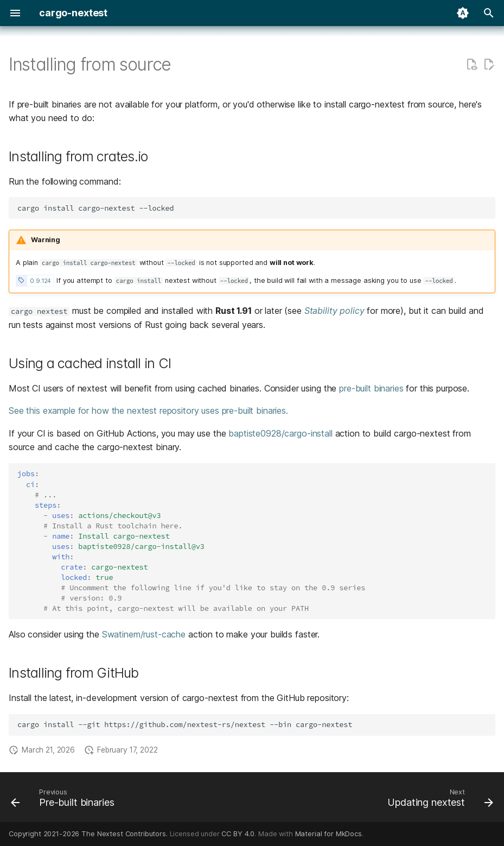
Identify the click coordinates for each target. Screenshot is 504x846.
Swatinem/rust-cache (144, 634)
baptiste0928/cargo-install (280, 433)
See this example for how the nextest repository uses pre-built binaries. (148, 411)
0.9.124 (40, 281)
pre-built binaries (371, 388)
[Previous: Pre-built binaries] (65, 800)
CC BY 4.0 (238, 834)
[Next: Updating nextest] (438, 800)
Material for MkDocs (328, 834)
